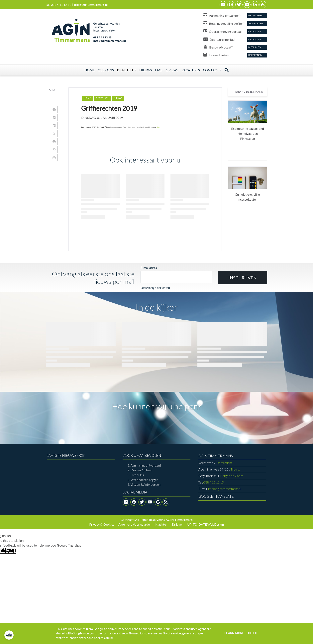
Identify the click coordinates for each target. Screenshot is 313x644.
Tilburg (219, 469)
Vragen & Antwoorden (146, 484)
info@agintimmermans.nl (225, 489)
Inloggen (255, 31)
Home (90, 70)
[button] (243, 278)
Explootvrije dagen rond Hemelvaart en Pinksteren (248, 134)
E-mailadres (149, 268)
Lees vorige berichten (155, 288)
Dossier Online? (141, 470)
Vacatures (191, 70)
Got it (253, 633)
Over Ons (137, 475)
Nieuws (146, 70)
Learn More (234, 633)
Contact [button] (211, 70)
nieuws (118, 98)
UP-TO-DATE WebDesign (206, 524)
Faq (158, 70)
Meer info (255, 47)
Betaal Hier (255, 15)
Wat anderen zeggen (144, 480)
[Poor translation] (11, 551)
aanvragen (256, 23)
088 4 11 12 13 (214, 482)
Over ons (106, 70)
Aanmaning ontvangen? (146, 465)
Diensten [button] (125, 70)
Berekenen (255, 55)
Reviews (171, 70)
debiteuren (102, 98)
